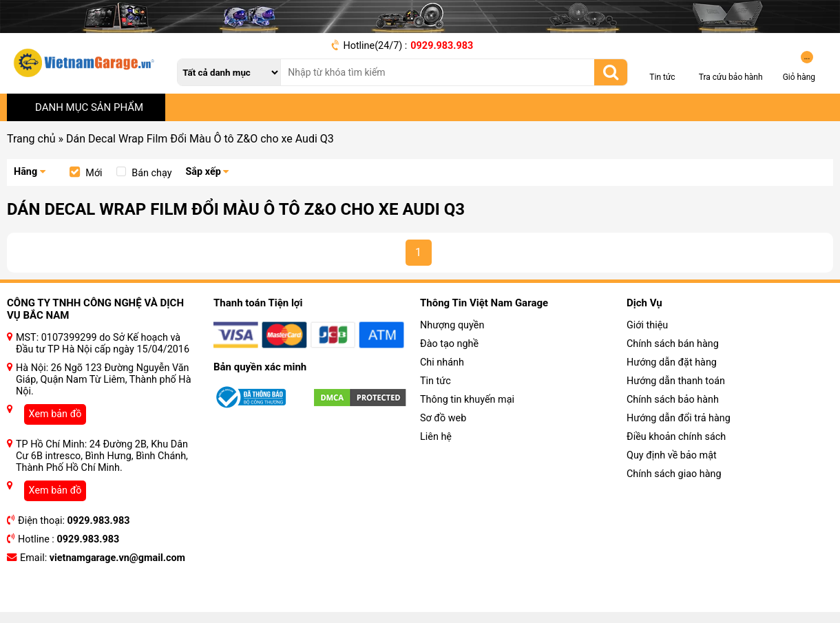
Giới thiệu (647, 325)
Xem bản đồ (55, 414)
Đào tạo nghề (449, 344)
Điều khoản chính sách (676, 437)
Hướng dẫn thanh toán (676, 381)
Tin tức (435, 381)
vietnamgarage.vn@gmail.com (117, 558)
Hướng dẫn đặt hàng (672, 362)
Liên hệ (436, 437)
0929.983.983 (442, 46)
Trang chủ (31, 139)
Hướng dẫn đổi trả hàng (679, 418)
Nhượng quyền (452, 325)
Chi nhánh (442, 362)
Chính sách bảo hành (673, 400)
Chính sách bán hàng (673, 344)
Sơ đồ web (443, 418)
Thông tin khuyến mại (467, 400)
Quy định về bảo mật (672, 455)
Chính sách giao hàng (674, 474)
